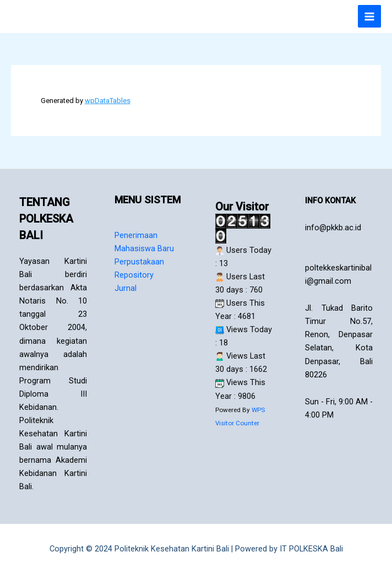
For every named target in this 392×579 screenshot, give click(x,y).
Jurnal (126, 288)
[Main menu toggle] (369, 17)
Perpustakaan (139, 262)
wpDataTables (108, 101)
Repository (134, 275)
